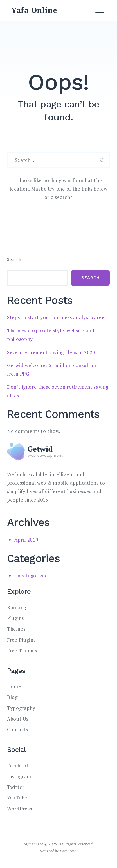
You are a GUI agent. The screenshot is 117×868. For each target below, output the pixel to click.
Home (14, 686)
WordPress (19, 809)
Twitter (16, 787)
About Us (18, 719)
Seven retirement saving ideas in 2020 (51, 352)
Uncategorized (31, 576)
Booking (17, 607)
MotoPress (68, 851)
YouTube (17, 798)
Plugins (15, 618)
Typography (21, 708)
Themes (16, 629)
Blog (12, 697)
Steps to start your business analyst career (57, 317)
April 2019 (26, 540)
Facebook (18, 766)
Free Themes (22, 651)
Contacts (18, 729)
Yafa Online (34, 10)
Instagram (19, 776)
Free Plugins (21, 640)
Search (14, 259)
